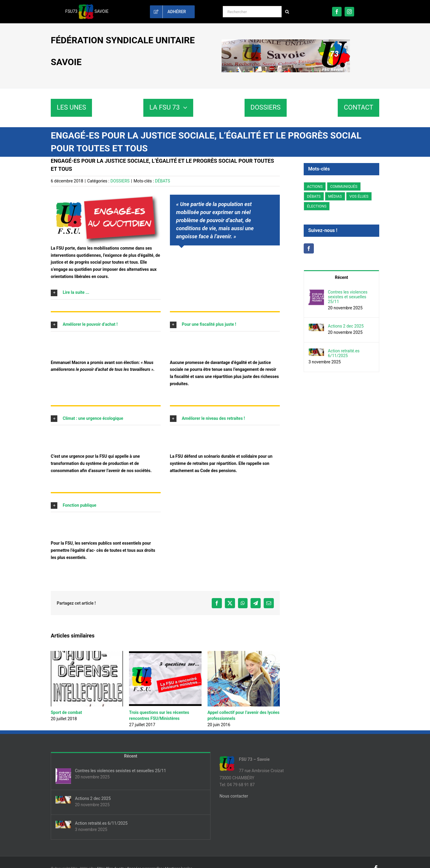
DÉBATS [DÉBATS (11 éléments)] (314, 196)
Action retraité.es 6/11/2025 (344, 353)
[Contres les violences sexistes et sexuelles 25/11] (316, 293)
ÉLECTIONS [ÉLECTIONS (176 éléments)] (317, 206)
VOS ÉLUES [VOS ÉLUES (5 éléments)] (359, 196)
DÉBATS (163, 181)
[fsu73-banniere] (286, 42)
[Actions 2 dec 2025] (316, 327)
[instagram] (349, 12)
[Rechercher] (252, 12)
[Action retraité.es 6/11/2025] (316, 352)
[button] (106, 292)
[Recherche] (287, 12)
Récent (342, 277)
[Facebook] (309, 248)
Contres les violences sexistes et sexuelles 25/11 (348, 297)
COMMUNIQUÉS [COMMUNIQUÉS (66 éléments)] (344, 186)
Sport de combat (66, 712)
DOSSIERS (120, 181)
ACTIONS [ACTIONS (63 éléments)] (315, 186)
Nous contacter (234, 796)
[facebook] (337, 12)
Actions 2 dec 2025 (346, 326)
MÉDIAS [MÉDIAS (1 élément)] (335, 196)
